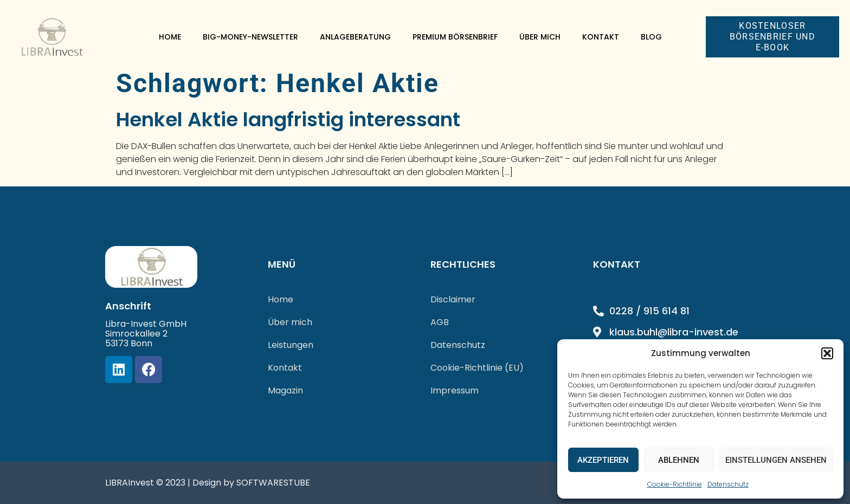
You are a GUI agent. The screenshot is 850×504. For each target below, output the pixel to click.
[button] (827, 353)
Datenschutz (728, 484)
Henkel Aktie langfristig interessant (288, 119)
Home (170, 37)
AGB (440, 322)
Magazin (285, 390)
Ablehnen (679, 460)
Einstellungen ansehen (776, 460)
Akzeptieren (603, 460)
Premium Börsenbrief (455, 37)
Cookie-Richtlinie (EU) (477, 368)
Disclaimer (453, 299)
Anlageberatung (355, 37)
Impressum (455, 390)
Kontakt (601, 37)
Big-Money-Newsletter (250, 37)
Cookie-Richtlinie (675, 484)
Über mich (540, 37)
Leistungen (291, 345)
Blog (651, 37)
